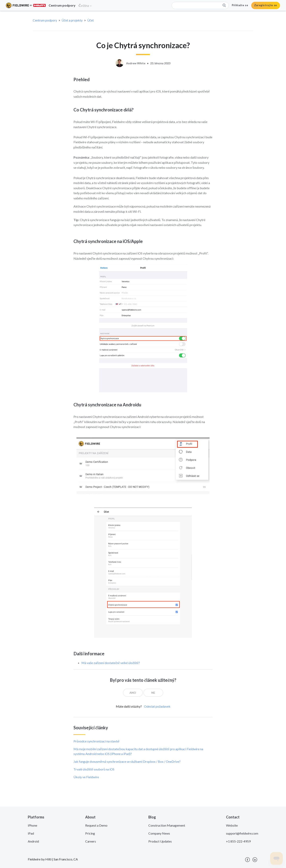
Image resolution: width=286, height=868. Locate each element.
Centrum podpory (45, 20)
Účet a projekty (72, 20)
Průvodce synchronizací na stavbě (96, 741)
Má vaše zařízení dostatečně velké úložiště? (111, 663)
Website (232, 825)
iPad (31, 833)
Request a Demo (96, 825)
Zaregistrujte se (266, 5)
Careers (91, 841)
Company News (159, 833)
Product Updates (160, 841)
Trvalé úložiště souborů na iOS (94, 769)
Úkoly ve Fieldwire (86, 777)
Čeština (85, 5)
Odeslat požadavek (157, 706)
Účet (90, 20)
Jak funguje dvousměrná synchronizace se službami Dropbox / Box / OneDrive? (127, 761)
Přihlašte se (240, 5)
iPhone (32, 825)
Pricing (90, 833)
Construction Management (167, 825)
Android (33, 841)
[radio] (133, 693)
